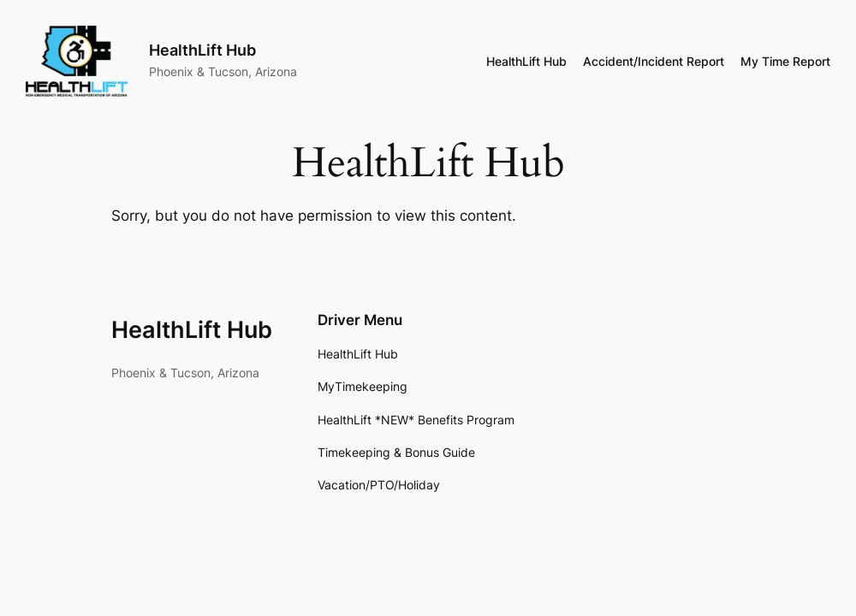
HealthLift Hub (192, 329)
